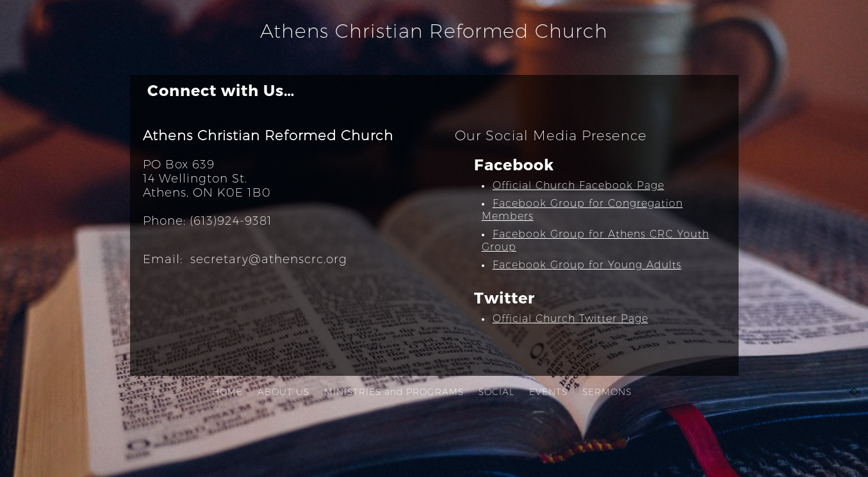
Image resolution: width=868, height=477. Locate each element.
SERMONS (607, 392)
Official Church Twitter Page (570, 319)
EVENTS (548, 392)
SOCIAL (496, 392)
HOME (227, 392)
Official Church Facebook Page (578, 185)
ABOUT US (283, 392)
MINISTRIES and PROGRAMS (394, 392)
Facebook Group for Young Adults (587, 265)
